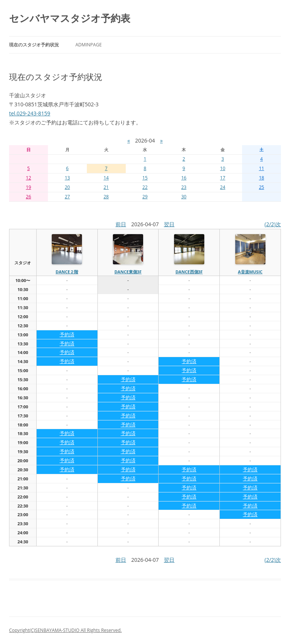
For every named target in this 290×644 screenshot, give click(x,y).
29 (145, 197)
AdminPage (89, 45)
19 (29, 187)
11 (262, 168)
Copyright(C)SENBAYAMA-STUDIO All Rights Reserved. (65, 630)
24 (223, 187)
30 (184, 197)
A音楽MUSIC (250, 272)
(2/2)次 (273, 224)
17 (223, 178)
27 (67, 197)
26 (29, 197)
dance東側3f (128, 272)
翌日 (169, 224)
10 (223, 168)
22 (145, 187)
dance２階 (67, 272)
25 (262, 187)
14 (106, 178)
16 (184, 178)
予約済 (67, 334)
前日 (121, 224)
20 (67, 187)
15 (145, 178)
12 (29, 178)
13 (67, 178)
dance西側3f (189, 272)
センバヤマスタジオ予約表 (70, 18)
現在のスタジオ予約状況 (34, 45)
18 (262, 178)
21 (106, 187)
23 (184, 187)
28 (106, 197)
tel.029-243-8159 (30, 113)
